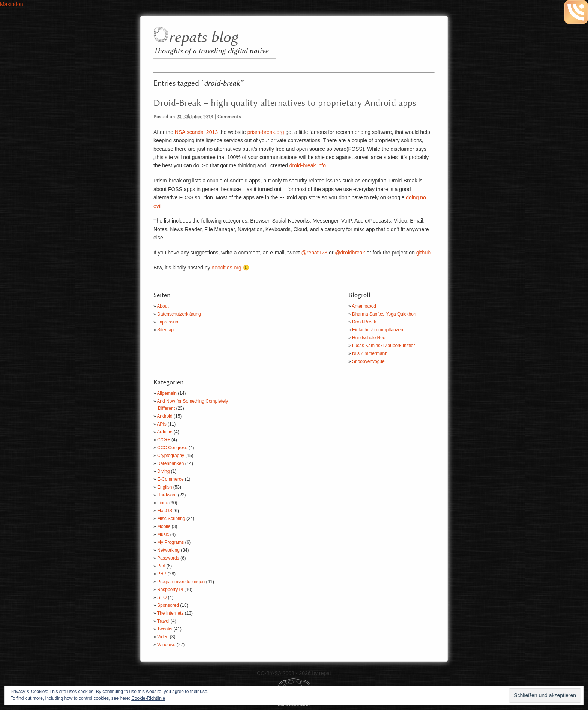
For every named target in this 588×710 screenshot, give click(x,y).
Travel (163, 621)
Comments (229, 117)
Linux (163, 503)
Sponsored (168, 605)
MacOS (165, 511)
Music (163, 534)
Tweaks (165, 629)
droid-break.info (308, 165)
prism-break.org (266, 132)
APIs (161, 424)
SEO (162, 597)
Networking (168, 550)
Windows (166, 645)
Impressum (168, 322)
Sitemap (165, 330)
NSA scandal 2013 (196, 132)
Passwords (168, 558)
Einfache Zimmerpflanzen (378, 330)
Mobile (164, 526)
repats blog (203, 38)
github (423, 253)
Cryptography (171, 456)
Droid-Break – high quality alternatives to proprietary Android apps (285, 103)
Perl (161, 566)
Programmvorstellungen (181, 582)
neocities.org (226, 268)
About (163, 306)
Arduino (164, 432)
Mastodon (11, 4)
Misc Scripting (171, 519)
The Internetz (170, 613)
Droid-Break (364, 322)
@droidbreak (350, 253)
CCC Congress (172, 448)
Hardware (167, 495)
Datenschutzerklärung (179, 314)
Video (163, 637)
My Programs (170, 542)
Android (164, 416)
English (164, 487)
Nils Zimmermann (370, 353)
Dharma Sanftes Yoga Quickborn (385, 314)
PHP (162, 574)
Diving (163, 471)
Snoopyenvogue (368, 361)
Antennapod (364, 306)
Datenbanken (170, 463)
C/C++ (164, 440)
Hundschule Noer (370, 338)
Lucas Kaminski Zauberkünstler (383, 346)
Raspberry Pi (170, 590)
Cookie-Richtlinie (148, 698)
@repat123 (314, 253)
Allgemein (167, 393)
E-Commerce (170, 479)
